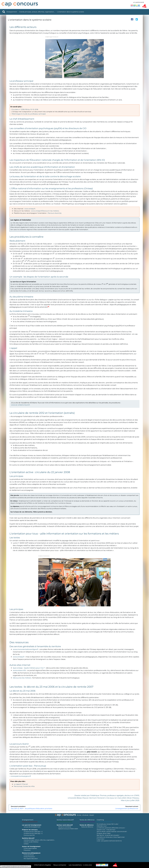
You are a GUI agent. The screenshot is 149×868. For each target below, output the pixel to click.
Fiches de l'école (29, 855)
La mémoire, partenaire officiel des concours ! (111, 828)
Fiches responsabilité (30, 848)
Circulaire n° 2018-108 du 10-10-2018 (25, 109)
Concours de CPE (29, 835)
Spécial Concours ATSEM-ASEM (68, 829)
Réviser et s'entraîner (65, 827)
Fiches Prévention (29, 857)
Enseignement (12, 12)
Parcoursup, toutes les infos (24, 786)
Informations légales (42, 865)
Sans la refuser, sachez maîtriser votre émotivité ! (112, 831)
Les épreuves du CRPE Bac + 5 (33, 833)
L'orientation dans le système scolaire (71, 12)
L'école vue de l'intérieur (31, 842)
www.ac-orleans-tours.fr (20, 405)
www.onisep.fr (30, 209)
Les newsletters (75, 865)
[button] (48, 307)
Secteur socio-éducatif (65, 820)
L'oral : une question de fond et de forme (109, 841)
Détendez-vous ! (102, 826)
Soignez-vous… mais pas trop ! (106, 830)
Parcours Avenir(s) (55, 213)
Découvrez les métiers (22, 678)
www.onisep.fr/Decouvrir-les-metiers (45, 211)
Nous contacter (60, 865)
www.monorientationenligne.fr (26, 649)
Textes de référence (87, 820)
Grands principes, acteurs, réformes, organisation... (37, 12)
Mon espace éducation (31, 859)
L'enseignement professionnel (127, 809)
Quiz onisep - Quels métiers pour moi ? (29, 668)
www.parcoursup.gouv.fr (21, 776)
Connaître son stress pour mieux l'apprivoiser (111, 837)
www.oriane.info (19, 670)
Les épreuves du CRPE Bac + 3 (33, 832)
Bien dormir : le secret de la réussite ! (108, 835)
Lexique (26, 844)
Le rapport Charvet (21, 784)
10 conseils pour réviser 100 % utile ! (108, 824)
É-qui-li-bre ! (101, 839)
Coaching (100, 820)
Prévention (27, 850)
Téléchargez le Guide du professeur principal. (29, 114)
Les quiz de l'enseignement (32, 827)
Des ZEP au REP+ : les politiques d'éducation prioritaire (32, 809)
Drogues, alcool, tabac (104, 833)
